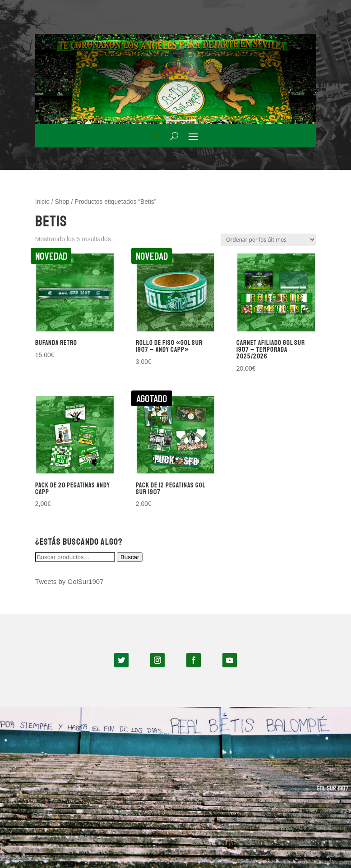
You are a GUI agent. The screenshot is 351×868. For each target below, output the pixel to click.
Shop (62, 202)
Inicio (42, 202)
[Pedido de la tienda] (268, 240)
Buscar (130, 557)
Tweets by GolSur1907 (69, 581)
